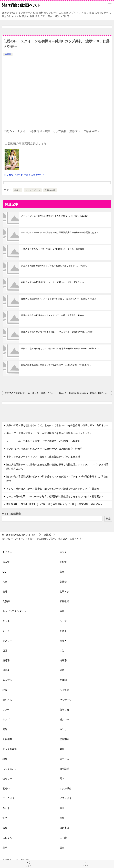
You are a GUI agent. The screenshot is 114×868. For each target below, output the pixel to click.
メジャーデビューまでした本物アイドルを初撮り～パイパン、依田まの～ (56, 216)
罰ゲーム (64, 759)
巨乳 (5, 651)
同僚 (62, 670)
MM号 (6, 710)
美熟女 (63, 582)
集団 (62, 808)
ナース (6, 631)
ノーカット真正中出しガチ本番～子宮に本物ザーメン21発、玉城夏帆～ (45, 441)
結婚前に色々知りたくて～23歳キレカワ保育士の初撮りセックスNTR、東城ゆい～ (60, 349)
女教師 (6, 601)
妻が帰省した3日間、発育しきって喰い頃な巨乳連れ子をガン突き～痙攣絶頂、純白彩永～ (55, 504)
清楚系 (6, 660)
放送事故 (64, 828)
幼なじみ (7, 778)
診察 (5, 759)
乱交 (5, 818)
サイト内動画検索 (11, 514)
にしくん (7, 838)
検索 (108, 519)
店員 (62, 611)
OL (4, 572)
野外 (62, 818)
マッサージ (66, 700)
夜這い (6, 788)
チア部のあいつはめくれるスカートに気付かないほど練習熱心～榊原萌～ (46, 449)
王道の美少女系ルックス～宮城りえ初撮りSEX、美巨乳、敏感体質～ (54, 249)
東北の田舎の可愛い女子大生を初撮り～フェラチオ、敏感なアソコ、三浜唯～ (58, 332)
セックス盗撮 (10, 749)
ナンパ (6, 719)
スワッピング (10, 769)
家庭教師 (64, 601)
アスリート (8, 641)
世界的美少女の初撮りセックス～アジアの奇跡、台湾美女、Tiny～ (53, 315)
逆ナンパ (64, 719)
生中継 (63, 838)
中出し (63, 729)
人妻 (5, 582)
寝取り (6, 690)
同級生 (6, 670)
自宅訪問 (64, 769)
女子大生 (7, 552)
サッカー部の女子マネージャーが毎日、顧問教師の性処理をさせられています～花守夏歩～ (55, 496)
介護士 (63, 631)
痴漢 (5, 848)
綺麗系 (8, 54)
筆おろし (7, 700)
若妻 (62, 572)
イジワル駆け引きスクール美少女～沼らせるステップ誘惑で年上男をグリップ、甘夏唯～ (54, 489)
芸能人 (63, 641)
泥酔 (5, 729)
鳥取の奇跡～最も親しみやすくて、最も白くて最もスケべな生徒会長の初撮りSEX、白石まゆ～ (57, 425)
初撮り (18, 190)
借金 (5, 828)
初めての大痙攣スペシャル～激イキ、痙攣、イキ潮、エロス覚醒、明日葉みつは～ (31, 393)
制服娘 (63, 562)
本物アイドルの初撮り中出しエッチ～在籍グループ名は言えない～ (53, 282)
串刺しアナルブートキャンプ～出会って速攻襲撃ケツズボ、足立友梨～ (44, 457)
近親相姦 (7, 739)
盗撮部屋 (64, 739)
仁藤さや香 (50, 190)
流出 (62, 848)
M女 (62, 651)
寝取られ (64, 710)
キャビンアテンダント (14, 611)
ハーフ (63, 621)
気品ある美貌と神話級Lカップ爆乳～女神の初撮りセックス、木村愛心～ (55, 266)
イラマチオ (66, 798)
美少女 (63, 552)
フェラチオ (8, 798)
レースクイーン (33, 190)
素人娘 (6, 562)
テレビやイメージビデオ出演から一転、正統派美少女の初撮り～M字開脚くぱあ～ (60, 232)
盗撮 (62, 749)
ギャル (6, 621)
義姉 (5, 592)
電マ (62, 778)
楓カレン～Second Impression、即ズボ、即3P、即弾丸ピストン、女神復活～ (86, 393)
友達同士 (64, 680)
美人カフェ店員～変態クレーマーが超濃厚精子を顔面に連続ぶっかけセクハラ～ (49, 433)
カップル (7, 680)
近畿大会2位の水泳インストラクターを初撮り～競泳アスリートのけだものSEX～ (60, 299)
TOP (21, 535)
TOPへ (86, 864)
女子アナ (64, 592)
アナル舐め (66, 788)
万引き (6, 808)
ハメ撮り (64, 690)
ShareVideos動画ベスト (21, 5)
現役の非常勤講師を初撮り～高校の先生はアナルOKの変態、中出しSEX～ (56, 365)
